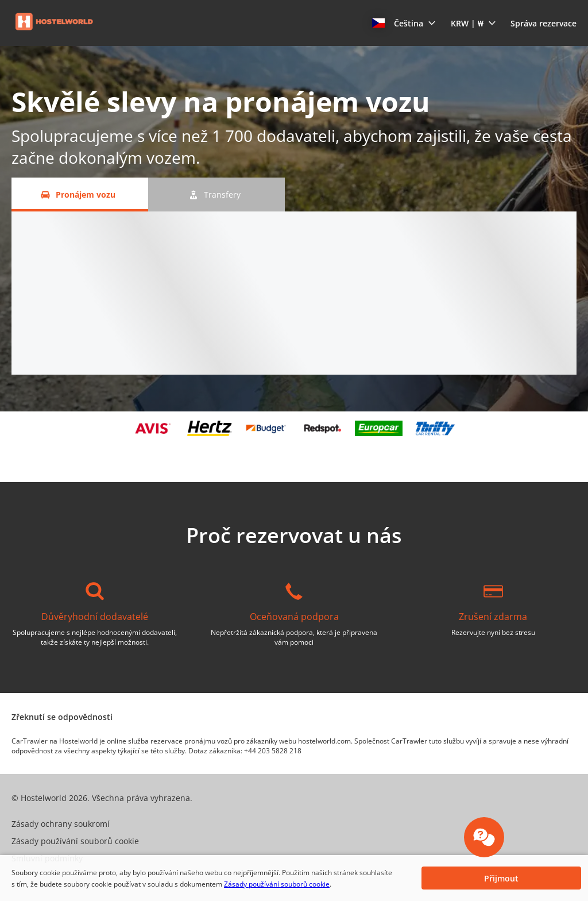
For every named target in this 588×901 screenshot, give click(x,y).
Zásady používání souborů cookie (277, 884)
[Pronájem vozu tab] (80, 195)
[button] (404, 23)
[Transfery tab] (216, 195)
